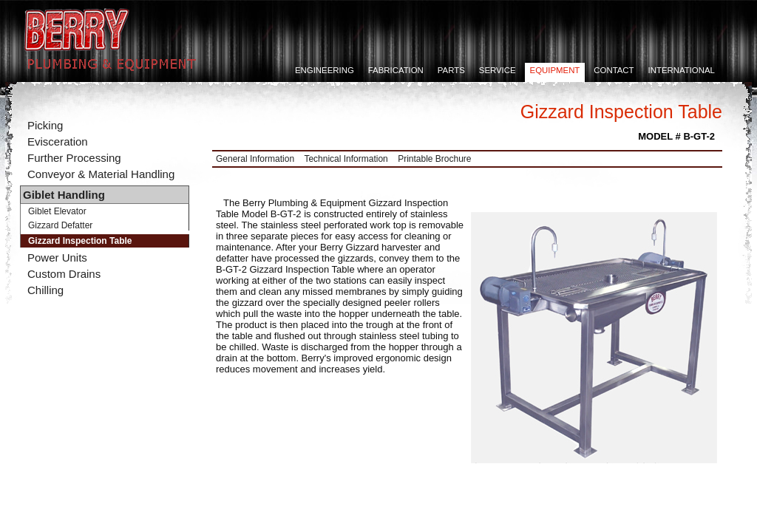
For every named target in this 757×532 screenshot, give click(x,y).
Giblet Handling (64, 195)
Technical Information (346, 159)
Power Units (57, 258)
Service (498, 70)
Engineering (325, 70)
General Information (255, 159)
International (682, 70)
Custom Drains (64, 274)
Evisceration (58, 141)
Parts (451, 70)
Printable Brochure (434, 159)
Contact (614, 70)
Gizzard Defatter (60, 225)
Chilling (45, 290)
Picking (45, 125)
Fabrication (396, 70)
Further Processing (74, 158)
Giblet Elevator (57, 211)
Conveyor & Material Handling (101, 174)
